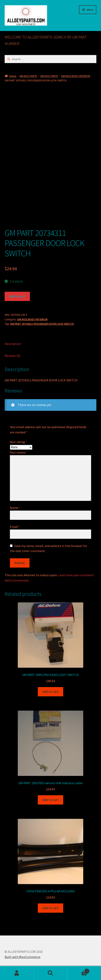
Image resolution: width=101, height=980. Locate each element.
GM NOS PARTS (28, 76)
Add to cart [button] (50, 691)
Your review (19, 452)
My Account (17, 973)
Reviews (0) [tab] (12, 356)
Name (15, 508)
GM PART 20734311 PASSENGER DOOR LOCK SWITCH (42, 324)
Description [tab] (13, 344)
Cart (78, 970)
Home (13, 76)
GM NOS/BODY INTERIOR (76, 76)
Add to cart (17, 296)
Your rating (18, 442)
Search (51, 973)
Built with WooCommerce (23, 957)
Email (15, 527)
